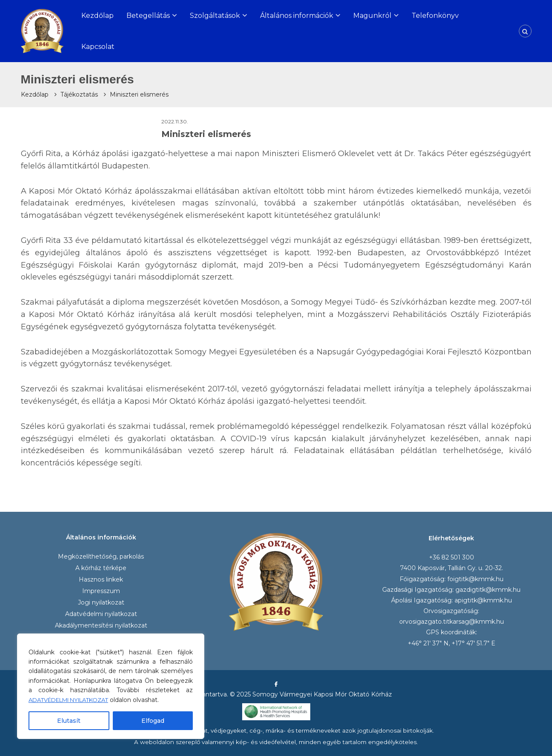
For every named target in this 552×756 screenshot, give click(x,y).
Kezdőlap (97, 16)
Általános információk (297, 16)
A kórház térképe (101, 568)
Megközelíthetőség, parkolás (101, 556)
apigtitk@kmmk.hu (483, 600)
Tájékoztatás (79, 94)
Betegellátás (148, 16)
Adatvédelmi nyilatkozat (101, 614)
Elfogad (153, 721)
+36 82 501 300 (452, 557)
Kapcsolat (98, 47)
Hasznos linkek (101, 579)
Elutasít (69, 721)
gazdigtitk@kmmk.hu (488, 590)
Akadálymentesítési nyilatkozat (101, 625)
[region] (111, 686)
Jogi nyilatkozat (101, 602)
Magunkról (372, 16)
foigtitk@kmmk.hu (475, 579)
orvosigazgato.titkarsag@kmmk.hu (452, 622)
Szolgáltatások (215, 16)
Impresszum (101, 591)
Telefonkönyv (435, 16)
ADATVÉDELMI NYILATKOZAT (74, 700)
